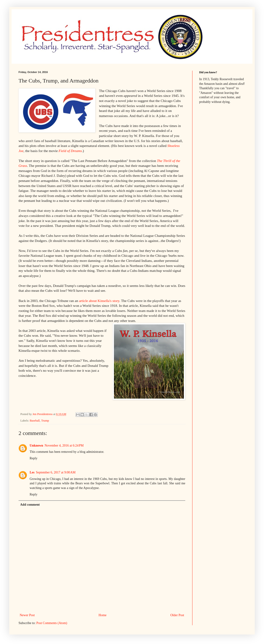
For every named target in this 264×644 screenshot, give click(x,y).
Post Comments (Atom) (52, 623)
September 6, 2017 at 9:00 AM (56, 472)
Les (32, 472)
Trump (45, 421)
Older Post (177, 615)
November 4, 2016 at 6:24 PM (64, 446)
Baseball (35, 421)
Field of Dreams (70, 151)
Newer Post (27, 615)
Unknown (36, 446)
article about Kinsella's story (99, 301)
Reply (33, 458)
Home (103, 615)
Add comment (30, 505)
